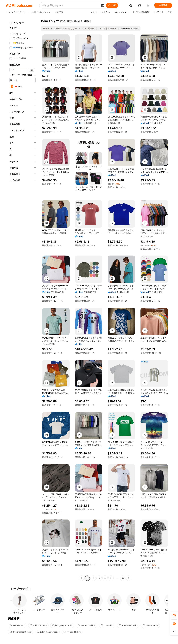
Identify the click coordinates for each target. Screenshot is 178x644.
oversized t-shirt (72, 632)
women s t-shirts (86, 625)
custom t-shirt (150, 625)
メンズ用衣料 (88, 28)
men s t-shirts (17, 625)
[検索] (112, 5)
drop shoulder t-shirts (21, 632)
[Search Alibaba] (71, 5)
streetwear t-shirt (128, 625)
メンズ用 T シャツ (108, 28)
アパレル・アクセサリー (65, 28)
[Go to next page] (129, 578)
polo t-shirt (107, 625)
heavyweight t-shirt (62, 625)
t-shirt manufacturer (47, 632)
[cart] (140, 6)
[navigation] (23, 300)
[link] (174, 616)
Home (46, 28)
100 (123, 578)
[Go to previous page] (81, 578)
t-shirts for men (38, 625)
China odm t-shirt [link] (130, 28)
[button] (103, 5)
